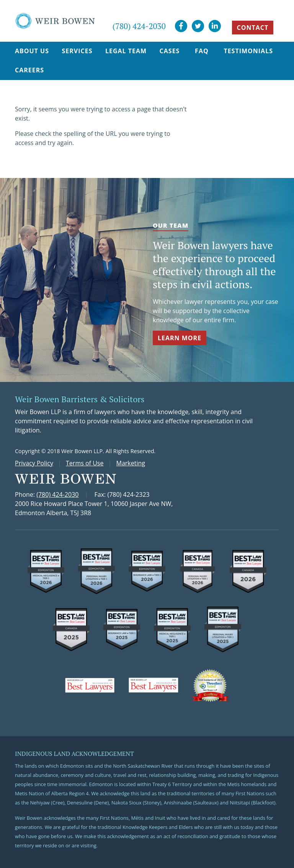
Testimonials (248, 51)
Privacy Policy (34, 463)
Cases (170, 51)
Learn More (180, 338)
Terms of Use (85, 463)
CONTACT (253, 28)
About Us (32, 51)
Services (77, 51)
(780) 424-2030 (139, 26)
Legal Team (126, 51)
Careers (29, 70)
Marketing (131, 463)
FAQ (202, 51)
